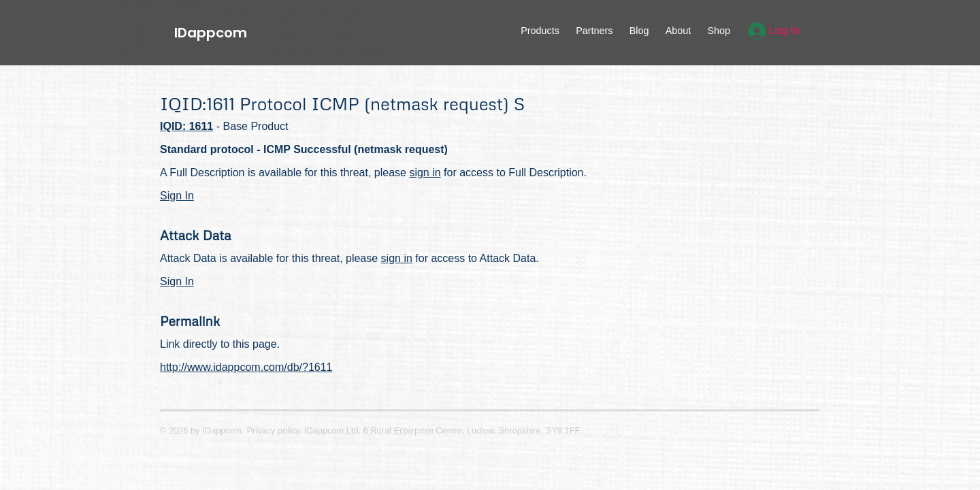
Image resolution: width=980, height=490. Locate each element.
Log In (774, 30)
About (679, 31)
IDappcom (211, 33)
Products (540, 31)
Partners (594, 31)
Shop (719, 31)
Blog (639, 31)
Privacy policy (273, 430)
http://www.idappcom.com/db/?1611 (246, 367)
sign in (425, 173)
